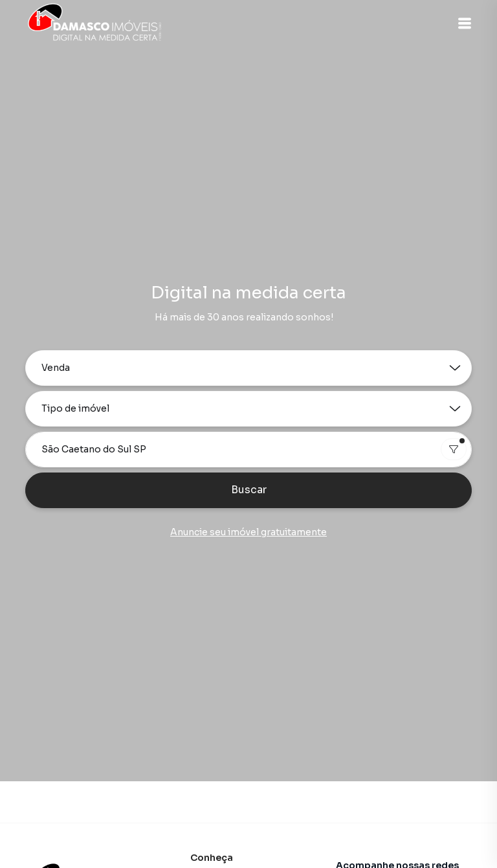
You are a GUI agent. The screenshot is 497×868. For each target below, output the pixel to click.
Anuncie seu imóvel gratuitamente (248, 532)
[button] (465, 23)
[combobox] (248, 450)
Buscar (249, 490)
